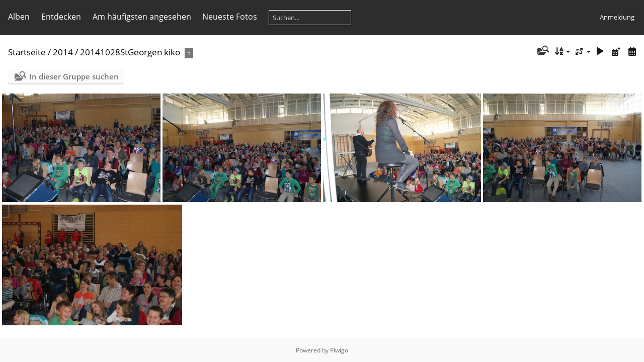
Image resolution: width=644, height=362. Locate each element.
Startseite (27, 52)
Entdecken (61, 17)
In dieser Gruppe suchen (74, 76)
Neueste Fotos (230, 17)
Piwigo (339, 350)
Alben (19, 17)
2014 (63, 52)
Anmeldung (617, 17)
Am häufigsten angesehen (142, 17)
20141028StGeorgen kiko (130, 52)
